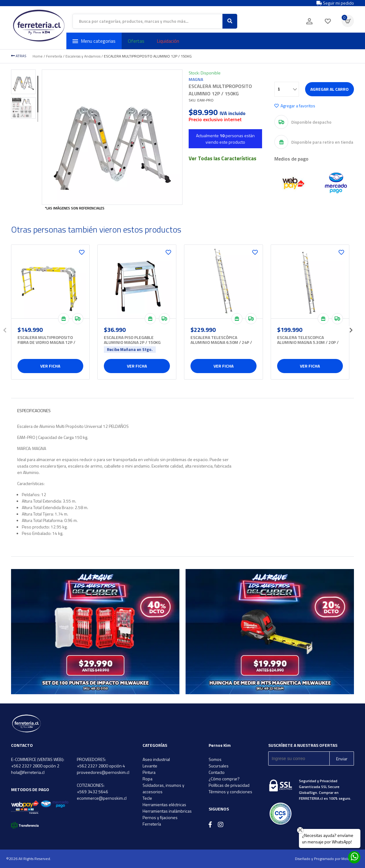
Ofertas (136, 41)
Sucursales (219, 766)
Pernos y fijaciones (160, 817)
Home (38, 56)
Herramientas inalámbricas (167, 811)
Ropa (147, 779)
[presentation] (5, 328)
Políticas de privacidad (229, 785)
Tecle (147, 798)
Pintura (149, 772)
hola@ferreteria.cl (28, 772)
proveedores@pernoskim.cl (103, 772)
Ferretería (54, 56)
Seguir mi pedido (335, 3)
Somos (215, 759)
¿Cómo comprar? (224, 779)
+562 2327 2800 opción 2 (35, 766)
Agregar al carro (330, 89)
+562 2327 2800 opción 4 (101, 766)
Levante (150, 766)
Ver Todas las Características (222, 158)
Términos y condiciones (230, 792)
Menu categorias (94, 41)
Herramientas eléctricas (164, 804)
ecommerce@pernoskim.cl (102, 798)
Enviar (342, 759)
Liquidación (168, 41)
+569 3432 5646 (92, 792)
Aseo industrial (156, 759)
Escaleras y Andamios (83, 56)
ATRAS (19, 56)
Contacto (217, 772)
